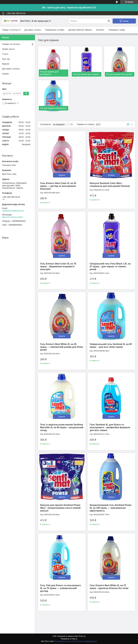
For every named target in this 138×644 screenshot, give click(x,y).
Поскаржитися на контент (65, 641)
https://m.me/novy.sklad (12, 217)
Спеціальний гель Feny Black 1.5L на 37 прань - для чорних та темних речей (110, 266)
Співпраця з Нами (117, 30)
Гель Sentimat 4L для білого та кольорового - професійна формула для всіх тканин (110, 427)
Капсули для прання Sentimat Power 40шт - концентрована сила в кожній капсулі (60, 508)
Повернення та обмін (55, 30)
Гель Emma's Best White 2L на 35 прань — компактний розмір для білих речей (62, 347)
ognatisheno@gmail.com (13, 211)
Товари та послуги (10, 30)
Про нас (6, 59)
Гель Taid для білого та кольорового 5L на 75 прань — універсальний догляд (61, 588)
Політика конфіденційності (87, 641)
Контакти (100, 30)
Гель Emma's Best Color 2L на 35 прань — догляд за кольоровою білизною (58, 186)
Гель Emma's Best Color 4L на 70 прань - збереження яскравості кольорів (58, 266)
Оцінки (5, 74)
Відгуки (6, 64)
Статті (5, 54)
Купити (62, 175)
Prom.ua (82, 636)
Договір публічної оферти (80, 30)
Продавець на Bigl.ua (69, 639)
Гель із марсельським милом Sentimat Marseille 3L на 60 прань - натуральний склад (62, 427)
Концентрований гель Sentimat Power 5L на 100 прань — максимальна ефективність (111, 508)
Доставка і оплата (33, 30)
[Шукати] (109, 21)
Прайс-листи (8, 49)
